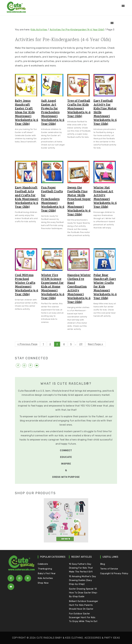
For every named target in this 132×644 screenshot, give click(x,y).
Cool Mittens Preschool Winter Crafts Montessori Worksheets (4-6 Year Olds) (27, 285)
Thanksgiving (45, 569)
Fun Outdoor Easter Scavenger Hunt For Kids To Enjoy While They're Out (83, 617)
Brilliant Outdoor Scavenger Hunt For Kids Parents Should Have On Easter (83, 605)
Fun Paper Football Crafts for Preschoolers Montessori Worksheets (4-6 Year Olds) (53, 200)
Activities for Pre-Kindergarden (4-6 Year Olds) (77, 30)
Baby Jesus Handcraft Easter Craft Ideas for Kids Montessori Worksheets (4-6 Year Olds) (27, 113)
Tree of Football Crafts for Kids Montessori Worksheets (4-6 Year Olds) (79, 109)
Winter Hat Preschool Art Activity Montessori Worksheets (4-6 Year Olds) (105, 198)
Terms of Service (109, 569)
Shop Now (43, 583)
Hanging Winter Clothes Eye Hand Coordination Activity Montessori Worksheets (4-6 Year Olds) (79, 289)
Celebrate (43, 564)
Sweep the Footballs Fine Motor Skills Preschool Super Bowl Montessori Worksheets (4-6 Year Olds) (79, 201)
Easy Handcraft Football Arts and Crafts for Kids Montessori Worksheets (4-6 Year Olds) (27, 198)
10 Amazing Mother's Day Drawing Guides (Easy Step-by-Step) (82, 580)
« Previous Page (27, 344)
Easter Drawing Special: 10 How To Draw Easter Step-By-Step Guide (83, 593)
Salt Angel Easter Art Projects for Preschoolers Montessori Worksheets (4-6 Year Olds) (53, 113)
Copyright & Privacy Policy (114, 573)
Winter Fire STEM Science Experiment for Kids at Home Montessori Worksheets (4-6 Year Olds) (53, 287)
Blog (103, 564)
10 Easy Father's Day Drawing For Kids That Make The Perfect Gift (81, 568)
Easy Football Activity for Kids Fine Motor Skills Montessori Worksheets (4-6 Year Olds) (105, 113)
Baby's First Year (47, 573)
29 (81, 344)
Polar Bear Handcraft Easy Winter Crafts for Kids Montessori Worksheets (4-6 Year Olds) (105, 287)
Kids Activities (39, 30)
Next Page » (96, 344)
